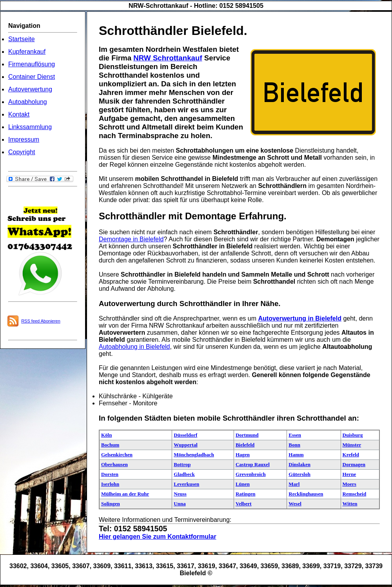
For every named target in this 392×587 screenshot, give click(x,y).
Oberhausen (114, 464)
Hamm (296, 455)
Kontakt (19, 114)
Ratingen (246, 494)
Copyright (22, 152)
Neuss (180, 494)
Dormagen (354, 464)
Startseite (22, 39)
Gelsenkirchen (117, 455)
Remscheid (355, 494)
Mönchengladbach (194, 455)
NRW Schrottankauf (168, 58)
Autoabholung (28, 102)
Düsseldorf (185, 435)
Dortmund (247, 435)
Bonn (294, 445)
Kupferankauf (27, 52)
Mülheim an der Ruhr (125, 494)
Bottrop (182, 464)
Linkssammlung (30, 127)
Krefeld (351, 455)
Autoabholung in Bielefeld (134, 347)
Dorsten (110, 474)
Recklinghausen (306, 494)
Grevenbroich (251, 474)
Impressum (24, 139)
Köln (106, 435)
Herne (349, 474)
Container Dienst (32, 77)
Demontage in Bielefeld (131, 239)
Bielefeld (245, 445)
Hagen (243, 455)
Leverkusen (186, 484)
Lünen (243, 484)
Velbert (244, 504)
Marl (294, 484)
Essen (295, 435)
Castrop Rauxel (253, 464)
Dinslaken (299, 464)
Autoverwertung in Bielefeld (299, 318)
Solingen (111, 504)
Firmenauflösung (32, 64)
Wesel (295, 504)
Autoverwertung (30, 89)
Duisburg (353, 435)
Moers (349, 484)
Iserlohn (110, 484)
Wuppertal (185, 445)
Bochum (110, 445)
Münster (352, 445)
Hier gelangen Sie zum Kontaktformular (158, 537)
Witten (350, 504)
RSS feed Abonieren (41, 321)
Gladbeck (184, 474)
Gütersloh (299, 474)
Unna (180, 504)
